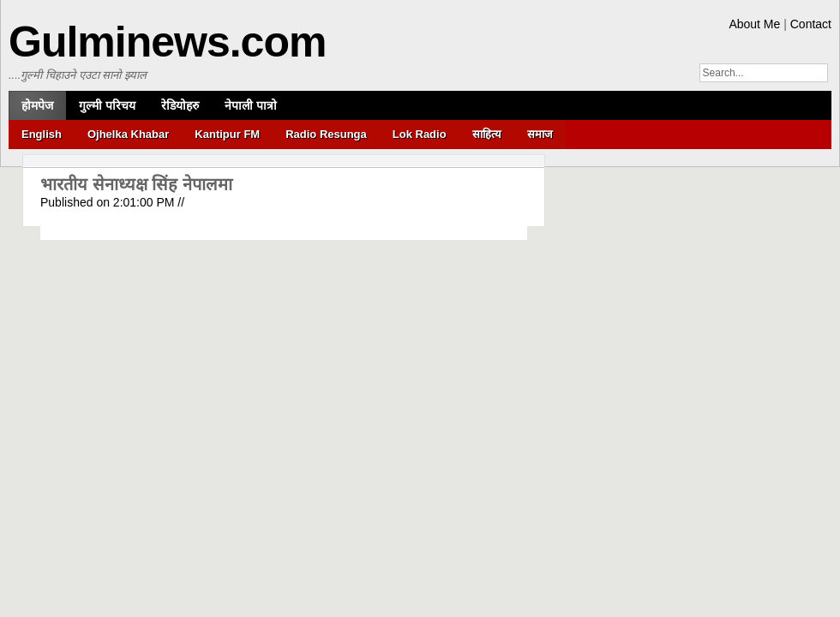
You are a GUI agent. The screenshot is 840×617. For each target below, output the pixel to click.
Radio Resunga (326, 134)
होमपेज (37, 105)
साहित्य (487, 134)
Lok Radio (420, 134)
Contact (811, 24)
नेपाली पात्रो (251, 105)
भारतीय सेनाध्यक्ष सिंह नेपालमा (136, 184)
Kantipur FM (227, 134)
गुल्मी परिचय (107, 105)
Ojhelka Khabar (128, 134)
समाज (540, 134)
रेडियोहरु (180, 105)
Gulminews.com (167, 42)
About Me (754, 24)
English (42, 134)
